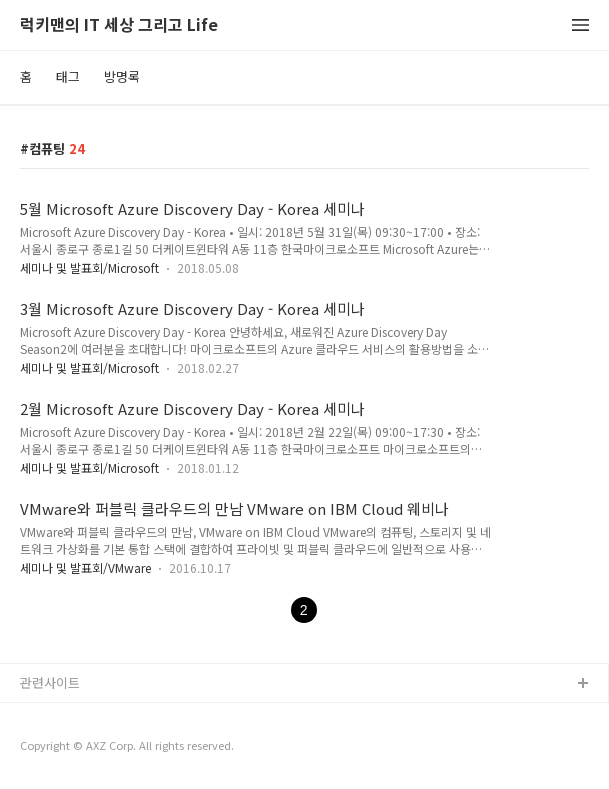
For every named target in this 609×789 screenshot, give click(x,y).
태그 (68, 76)
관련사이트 (50, 682)
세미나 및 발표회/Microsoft (89, 267)
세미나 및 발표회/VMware (85, 567)
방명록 (122, 76)
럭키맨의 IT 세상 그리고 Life (119, 25)
